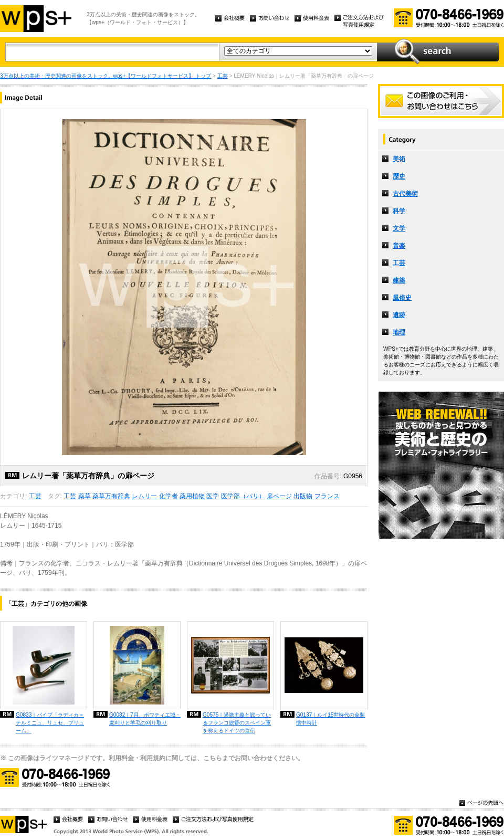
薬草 (85, 496)
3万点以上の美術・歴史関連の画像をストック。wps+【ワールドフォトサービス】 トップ (106, 76)
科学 (399, 211)
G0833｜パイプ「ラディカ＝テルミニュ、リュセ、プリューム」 (50, 723)
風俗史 (402, 298)
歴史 (399, 176)
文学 (399, 228)
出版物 (303, 496)
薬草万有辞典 (111, 496)
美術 (399, 159)
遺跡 (399, 315)
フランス (327, 496)
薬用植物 (192, 496)
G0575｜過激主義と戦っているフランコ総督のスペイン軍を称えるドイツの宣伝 (237, 723)
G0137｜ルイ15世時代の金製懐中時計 (330, 719)
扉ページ (279, 496)
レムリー (144, 496)
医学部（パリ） (243, 496)
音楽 (399, 246)
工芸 (223, 76)
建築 (399, 280)
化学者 (169, 496)
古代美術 (405, 194)
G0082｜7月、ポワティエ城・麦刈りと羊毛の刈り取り (145, 719)
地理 (399, 332)
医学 (213, 496)
